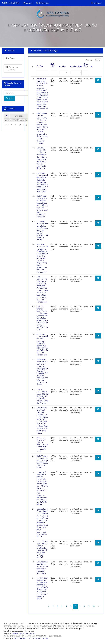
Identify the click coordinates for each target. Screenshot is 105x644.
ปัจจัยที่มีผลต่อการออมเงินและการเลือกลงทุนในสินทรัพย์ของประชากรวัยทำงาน (42, 462)
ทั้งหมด (11, 58)
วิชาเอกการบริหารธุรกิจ (12, 68)
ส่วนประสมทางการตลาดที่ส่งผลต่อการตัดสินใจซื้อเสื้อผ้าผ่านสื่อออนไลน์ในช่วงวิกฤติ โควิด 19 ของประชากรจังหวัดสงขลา (43, 182)
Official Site (43, 3)
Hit (91, 66)
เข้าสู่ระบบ (96, 3)
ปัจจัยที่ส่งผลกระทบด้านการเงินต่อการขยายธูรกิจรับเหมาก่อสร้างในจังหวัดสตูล (43, 568)
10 (94, 606)
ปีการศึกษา (86, 65)
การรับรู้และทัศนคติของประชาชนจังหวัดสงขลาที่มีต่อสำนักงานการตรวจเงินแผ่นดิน (43, 445)
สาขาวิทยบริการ (76, 66)
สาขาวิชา (62, 66)
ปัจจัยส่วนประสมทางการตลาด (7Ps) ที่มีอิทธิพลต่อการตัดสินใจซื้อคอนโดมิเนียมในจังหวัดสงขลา (43, 396)
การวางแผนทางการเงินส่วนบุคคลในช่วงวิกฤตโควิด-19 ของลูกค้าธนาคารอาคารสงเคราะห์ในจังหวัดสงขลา (43, 231)
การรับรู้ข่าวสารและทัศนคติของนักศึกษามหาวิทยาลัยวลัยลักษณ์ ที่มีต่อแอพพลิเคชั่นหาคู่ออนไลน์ (42, 549)
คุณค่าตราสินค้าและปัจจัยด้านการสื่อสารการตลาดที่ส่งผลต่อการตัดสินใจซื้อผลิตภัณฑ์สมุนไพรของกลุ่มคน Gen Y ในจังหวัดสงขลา (43, 588)
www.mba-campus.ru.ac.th (24, 633)
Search (10, 98)
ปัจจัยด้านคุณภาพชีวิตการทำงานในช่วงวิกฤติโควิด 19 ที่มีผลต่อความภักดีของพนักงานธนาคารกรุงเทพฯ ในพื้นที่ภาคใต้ (42, 158)
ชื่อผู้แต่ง (52, 65)
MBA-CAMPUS (11, 3)
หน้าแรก (28, 3)
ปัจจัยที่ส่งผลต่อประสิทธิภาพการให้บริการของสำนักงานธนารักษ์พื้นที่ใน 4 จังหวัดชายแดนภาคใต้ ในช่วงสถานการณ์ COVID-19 (42, 207)
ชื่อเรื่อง (40, 66)
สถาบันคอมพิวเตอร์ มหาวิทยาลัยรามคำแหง (32, 638)
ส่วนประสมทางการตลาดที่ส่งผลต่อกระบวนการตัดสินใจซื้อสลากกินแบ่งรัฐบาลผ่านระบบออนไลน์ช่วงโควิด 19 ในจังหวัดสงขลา (42, 345)
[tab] (66, 51)
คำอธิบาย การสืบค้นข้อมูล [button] (44, 51)
